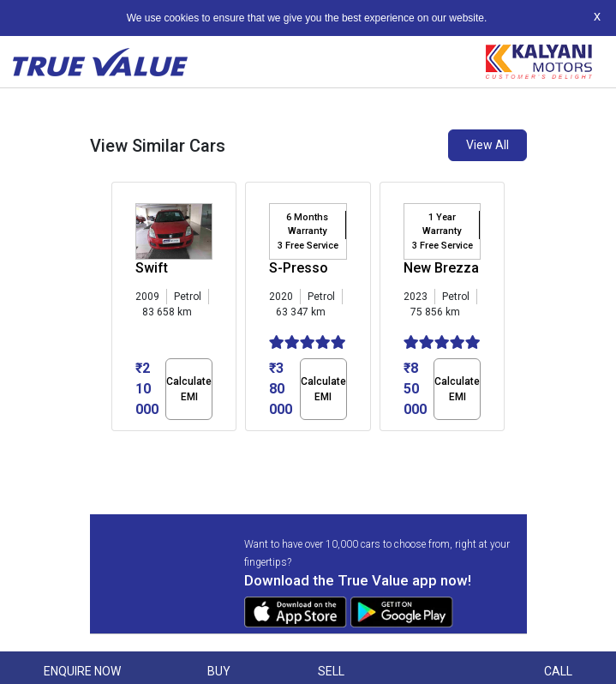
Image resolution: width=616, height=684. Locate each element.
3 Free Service (308, 246)
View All (487, 145)
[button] (117, 446)
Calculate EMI (189, 389)
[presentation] (120, 310)
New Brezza (441, 268)
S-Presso (299, 268)
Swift (152, 268)
